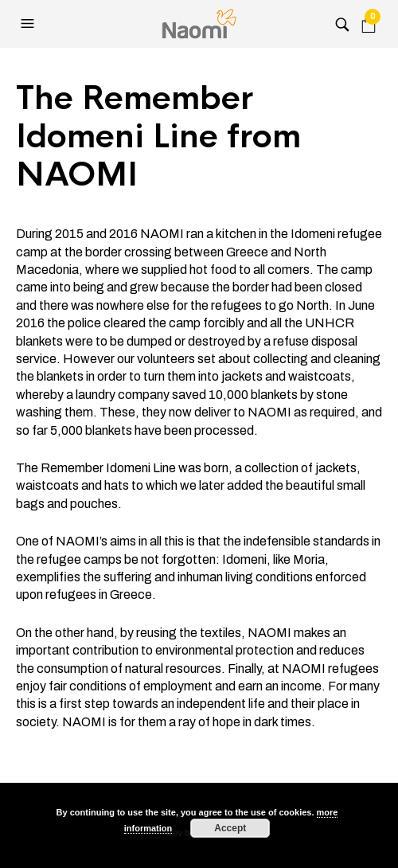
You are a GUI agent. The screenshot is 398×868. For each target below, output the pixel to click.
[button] (29, 24)
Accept (230, 828)
